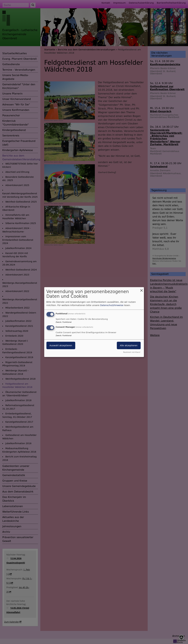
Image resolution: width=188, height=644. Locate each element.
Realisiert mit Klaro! (132, 352)
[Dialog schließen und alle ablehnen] (142, 289)
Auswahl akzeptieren (61, 345)
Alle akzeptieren (129, 345)
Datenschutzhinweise (112, 305)
